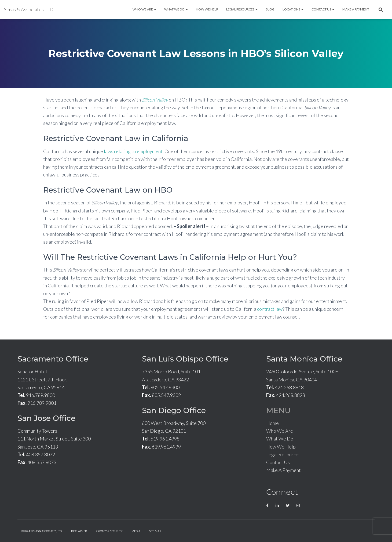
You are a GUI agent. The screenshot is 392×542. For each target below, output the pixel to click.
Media (136, 531)
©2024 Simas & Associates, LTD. (42, 531)
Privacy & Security (109, 531)
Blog (270, 9)
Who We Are (144, 9)
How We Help (207, 9)
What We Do (176, 9)
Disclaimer (79, 531)
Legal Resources (242, 9)
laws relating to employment (133, 151)
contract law (270, 309)
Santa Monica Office (304, 359)
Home (272, 423)
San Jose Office (46, 418)
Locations (293, 9)
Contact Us (323, 9)
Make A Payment (356, 9)
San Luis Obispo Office (185, 359)
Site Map (155, 531)
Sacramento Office (53, 359)
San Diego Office (174, 410)
